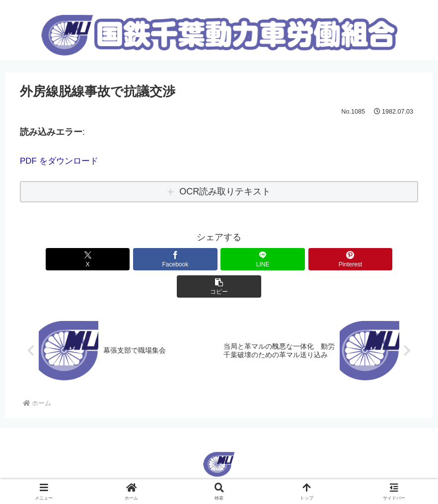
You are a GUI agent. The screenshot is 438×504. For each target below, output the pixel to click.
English (203, 460)
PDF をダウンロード (61, 161)
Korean (236, 460)
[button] (353, 259)
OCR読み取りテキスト (225, 191)
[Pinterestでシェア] (286, 259)
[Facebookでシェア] (152, 259)
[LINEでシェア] (219, 259)
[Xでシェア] (85, 259)
